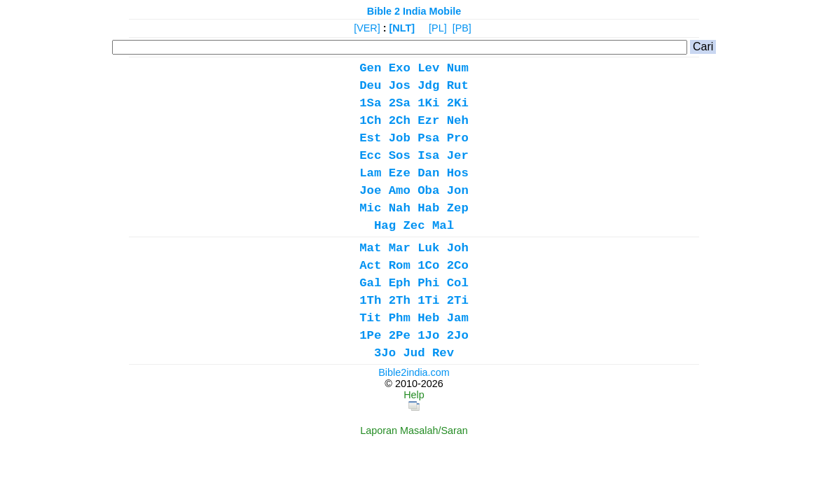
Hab (428, 208)
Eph (400, 283)
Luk (428, 248)
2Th (400, 301)
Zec (414, 226)
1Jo (428, 336)
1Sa (370, 103)
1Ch (370, 121)
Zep (458, 208)
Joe (370, 191)
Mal (443, 226)
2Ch (400, 121)
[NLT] (402, 28)
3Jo (385, 353)
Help (414, 395)
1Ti (428, 301)
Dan (428, 173)
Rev (443, 353)
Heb (428, 318)
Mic (370, 208)
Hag (385, 226)
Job (400, 138)
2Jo (458, 336)
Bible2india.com (414, 372)
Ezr (428, 121)
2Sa (400, 103)
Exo (400, 68)
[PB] (462, 28)
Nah (400, 208)
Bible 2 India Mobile (414, 11)
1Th (370, 301)
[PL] (438, 28)
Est (370, 138)
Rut (458, 86)
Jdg (428, 86)
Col (458, 283)
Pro (458, 138)
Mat (370, 248)
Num (458, 68)
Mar (400, 248)
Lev (428, 68)
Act (370, 266)
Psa (428, 138)
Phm (400, 318)
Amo (400, 191)
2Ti (458, 301)
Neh (458, 121)
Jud (414, 353)
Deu (370, 86)
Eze (400, 173)
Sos (400, 156)
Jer (458, 156)
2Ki (458, 103)
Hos (458, 173)
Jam (458, 318)
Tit (370, 318)
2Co (458, 266)
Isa (428, 156)
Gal (370, 283)
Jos (400, 86)
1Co (428, 266)
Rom (400, 266)
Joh (458, 248)
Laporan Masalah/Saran (414, 430)
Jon (458, 191)
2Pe (400, 336)
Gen (370, 68)
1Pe (370, 336)
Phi (428, 283)
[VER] (367, 28)
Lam (370, 173)
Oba (428, 191)
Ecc (370, 156)
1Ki (428, 103)
